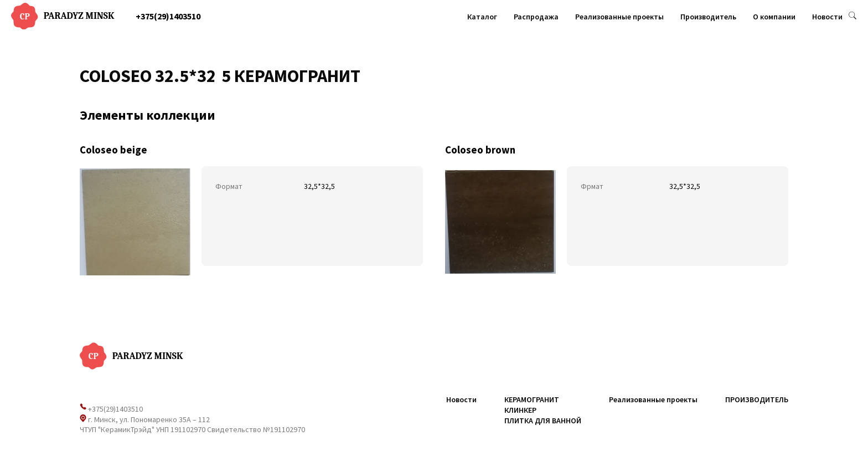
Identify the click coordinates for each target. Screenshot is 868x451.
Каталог (482, 17)
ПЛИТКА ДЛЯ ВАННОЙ (543, 421)
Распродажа (536, 17)
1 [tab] (218, 81)
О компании (774, 17)
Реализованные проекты (619, 17)
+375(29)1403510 (168, 16)
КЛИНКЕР (520, 410)
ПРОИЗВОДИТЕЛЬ (757, 399)
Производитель (708, 17)
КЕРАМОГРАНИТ (532, 399)
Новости (827, 17)
